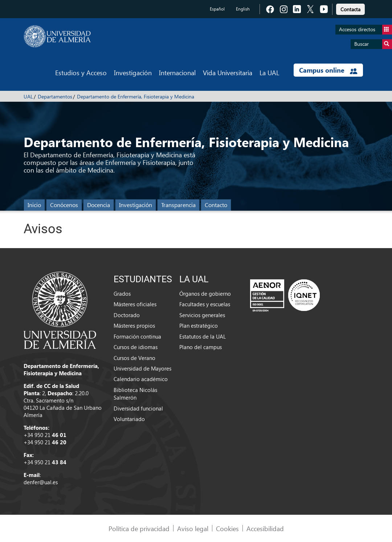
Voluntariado (129, 419)
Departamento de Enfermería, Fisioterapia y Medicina (136, 96)
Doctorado (127, 315)
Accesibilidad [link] (265, 528)
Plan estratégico (199, 325)
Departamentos (55, 96)
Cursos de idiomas (136, 347)
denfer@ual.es (41, 482)
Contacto (216, 205)
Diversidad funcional (138, 408)
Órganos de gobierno (205, 294)
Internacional (177, 72)
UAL (28, 96)
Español (217, 9)
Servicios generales (202, 315)
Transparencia (178, 205)
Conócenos (64, 205)
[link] (350, 8)
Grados (122, 294)
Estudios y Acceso (81, 72)
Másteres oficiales (135, 304)
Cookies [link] (227, 528)
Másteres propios (134, 325)
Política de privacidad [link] (139, 528)
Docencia (99, 205)
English (243, 9)
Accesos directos (366, 30)
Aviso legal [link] (193, 528)
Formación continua (137, 336)
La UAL (269, 72)
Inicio (34, 205)
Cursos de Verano (134, 358)
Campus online (328, 70)
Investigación (133, 72)
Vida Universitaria (228, 72)
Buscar (373, 44)
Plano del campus (201, 347)
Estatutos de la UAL (203, 336)
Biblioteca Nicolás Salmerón (135, 394)
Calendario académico (141, 379)
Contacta (350, 9)
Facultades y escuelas (205, 304)
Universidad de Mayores (142, 368)
